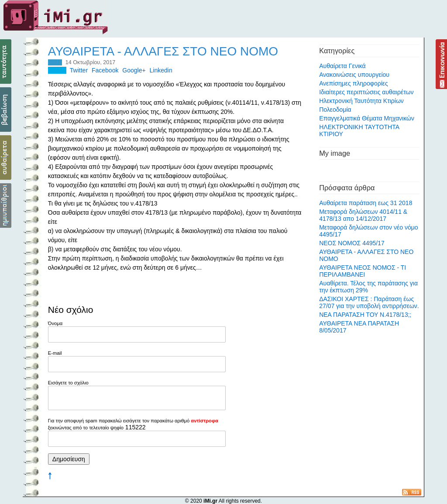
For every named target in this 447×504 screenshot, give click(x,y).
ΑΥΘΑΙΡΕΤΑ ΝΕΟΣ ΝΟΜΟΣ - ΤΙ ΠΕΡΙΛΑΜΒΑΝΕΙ (363, 271)
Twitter (79, 70)
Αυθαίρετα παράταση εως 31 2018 (366, 203)
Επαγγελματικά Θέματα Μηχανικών (367, 118)
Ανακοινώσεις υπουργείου (354, 75)
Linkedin (161, 70)
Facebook (105, 70)
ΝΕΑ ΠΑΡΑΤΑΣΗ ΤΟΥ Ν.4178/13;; (365, 315)
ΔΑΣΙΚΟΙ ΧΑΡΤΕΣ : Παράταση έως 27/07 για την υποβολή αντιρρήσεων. (369, 302)
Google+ (134, 70)
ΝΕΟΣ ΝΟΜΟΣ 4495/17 (352, 243)
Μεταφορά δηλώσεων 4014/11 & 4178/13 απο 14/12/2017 (363, 215)
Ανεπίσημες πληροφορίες (354, 83)
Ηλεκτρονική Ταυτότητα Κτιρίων (361, 101)
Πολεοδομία (335, 110)
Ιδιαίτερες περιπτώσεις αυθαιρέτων (366, 92)
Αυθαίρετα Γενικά (342, 66)
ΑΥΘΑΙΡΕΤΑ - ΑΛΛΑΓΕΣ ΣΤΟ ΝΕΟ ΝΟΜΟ (163, 51)
